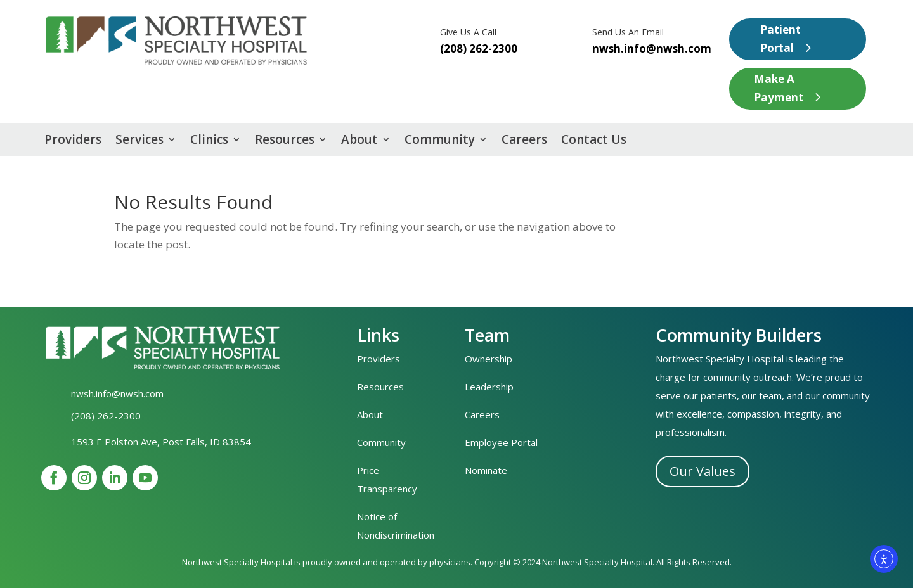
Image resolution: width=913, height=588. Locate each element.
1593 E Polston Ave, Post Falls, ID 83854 (161, 442)
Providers (73, 141)
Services (139, 141)
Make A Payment (779, 88)
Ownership (489, 359)
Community (440, 141)
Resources (285, 141)
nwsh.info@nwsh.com (652, 48)
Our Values (703, 471)
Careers (524, 141)
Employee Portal (501, 442)
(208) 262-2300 (106, 416)
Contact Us (594, 141)
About (359, 141)
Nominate (486, 470)
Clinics (209, 141)
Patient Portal (780, 39)
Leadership (489, 387)
